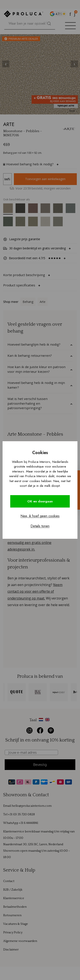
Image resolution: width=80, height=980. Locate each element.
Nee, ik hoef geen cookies (40, 516)
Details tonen (40, 526)
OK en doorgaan (40, 501)
